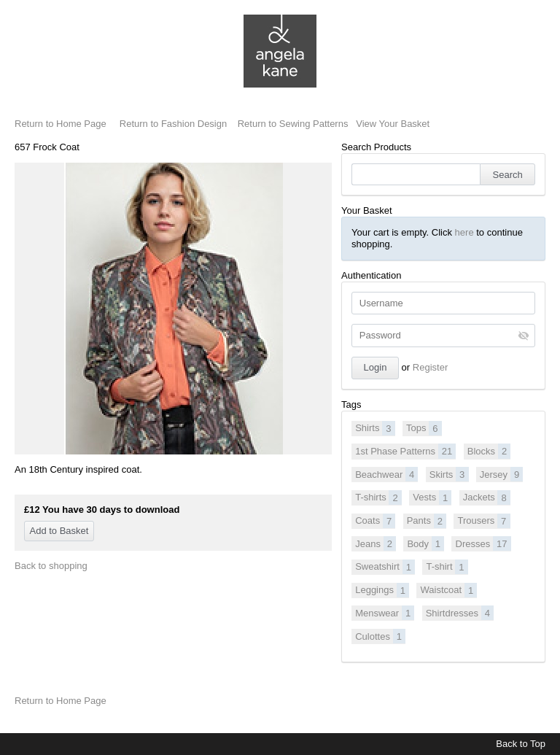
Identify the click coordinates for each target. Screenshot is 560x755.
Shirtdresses (460, 613)
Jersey (502, 474)
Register (430, 367)
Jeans (376, 543)
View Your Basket (393, 124)
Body (425, 543)
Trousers (483, 521)
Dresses (483, 543)
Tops (424, 428)
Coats (375, 521)
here (464, 232)
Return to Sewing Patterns (293, 124)
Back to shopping (51, 566)
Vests (432, 497)
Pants (427, 521)
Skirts (449, 474)
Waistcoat (449, 590)
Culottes (380, 636)
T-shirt (447, 567)
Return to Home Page (61, 124)
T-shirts (378, 497)
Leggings (382, 590)
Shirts (375, 428)
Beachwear (386, 474)
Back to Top (521, 744)
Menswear (385, 613)
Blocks (489, 451)
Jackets (487, 497)
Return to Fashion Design (173, 124)
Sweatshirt (385, 567)
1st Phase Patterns (405, 451)
